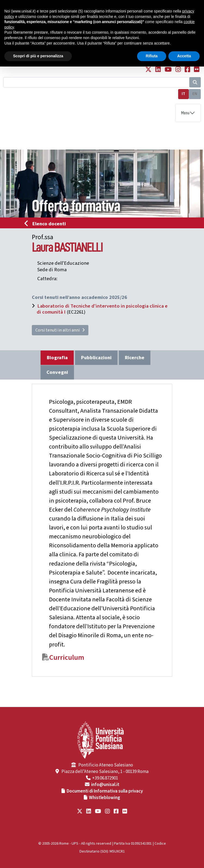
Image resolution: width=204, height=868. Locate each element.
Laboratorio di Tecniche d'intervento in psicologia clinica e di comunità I (102, 309)
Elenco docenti (47, 224)
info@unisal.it (105, 785)
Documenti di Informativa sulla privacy (105, 791)
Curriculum (67, 658)
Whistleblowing (105, 798)
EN (195, 94)
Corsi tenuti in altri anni (60, 330)
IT (183, 94)
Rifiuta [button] (152, 56)
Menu (185, 113)
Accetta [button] (184, 56)
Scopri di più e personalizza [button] (38, 56)
